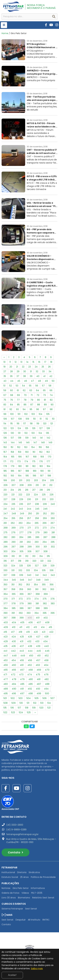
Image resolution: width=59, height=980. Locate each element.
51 (4, 386)
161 (34, 452)
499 (39, 693)
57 (43, 386)
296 (6, 547)
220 (5, 495)
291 (21, 542)
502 (13, 698)
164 (5, 457)
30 (25, 371)
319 (27, 561)
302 (53, 547)
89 (45, 405)
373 (29, 599)
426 (30, 637)
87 (32, 405)
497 (22, 693)
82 (51, 400)
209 (30, 485)
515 (5, 708)
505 (37, 698)
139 (27, 438)
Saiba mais (37, 968)
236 (21, 504)
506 (45, 698)
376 (53, 599)
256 (21, 518)
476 (46, 675)
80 (39, 400)
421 (44, 632)
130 (12, 433)
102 (26, 414)
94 (24, 409)
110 (34, 419)
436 (14, 646)
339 (21, 575)
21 (17, 367)
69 (18, 395)
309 (6, 556)
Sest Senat (31, 909)
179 (13, 466)
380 (30, 604)
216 (27, 490)
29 (18, 371)
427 (38, 637)
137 (12, 438)
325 (21, 566)
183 (41, 466)
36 (11, 376)
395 (45, 613)
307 (37, 551)
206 (6, 485)
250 (30, 514)
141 (41, 438)
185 (5, 471)
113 (53, 419)
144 (13, 442)
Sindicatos (34, 872)
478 (14, 679)
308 (45, 551)
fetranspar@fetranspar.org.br (22, 834)
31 (31, 371)
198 (49, 476)
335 (44, 570)
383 (53, 604)
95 (31, 409)
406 (31, 622)
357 (5, 589)
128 (48, 428)
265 (37, 523)
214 (12, 490)
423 (6, 637)
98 (51, 409)
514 (49, 703)
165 (13, 457)
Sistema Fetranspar (12, 909)
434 (45, 641)
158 (12, 452)
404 (14, 622)
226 (52, 495)
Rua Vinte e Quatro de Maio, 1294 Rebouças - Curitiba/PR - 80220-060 (31, 841)
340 (29, 575)
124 (19, 428)
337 (5, 575)
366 (22, 594)
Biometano (24, 898)
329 (52, 566)
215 (20, 490)
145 (20, 442)
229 (21, 499)
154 (33, 447)
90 (52, 405)
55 (30, 386)
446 (47, 651)
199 (5, 480)
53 (17, 386)
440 (46, 646)
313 (34, 556)
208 (22, 485)
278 (29, 532)
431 (22, 641)
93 (17, 409)
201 (21, 480)
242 (13, 509)
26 (49, 367)
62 (24, 390)
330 (5, 570)
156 (47, 447)
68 (12, 395)
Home (5, 33)
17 (45, 362)
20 (11, 367)
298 (22, 547)
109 (27, 419)
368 (38, 594)
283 (13, 537)
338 (13, 575)
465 (6, 670)
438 (30, 646)
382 (45, 604)
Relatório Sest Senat (43, 898)
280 (45, 532)
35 (5, 376)
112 (47, 419)
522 (5, 712)
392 (21, 613)
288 (53, 537)
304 (13, 551)
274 (53, 528)
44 (12, 381)
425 (22, 637)
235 (13, 504)
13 (21, 362)
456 (30, 660)
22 (23, 367)
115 (11, 424)
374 (37, 599)
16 (39, 362)
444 (30, 651)
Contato (15, 852)
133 (33, 433)
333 (28, 570)
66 (51, 390)
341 (37, 575)
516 (12, 708)
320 (34, 561)
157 (5, 452)
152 (19, 447)
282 (5, 537)
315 (48, 556)
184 (49, 466)
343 (53, 575)
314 (41, 556)
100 (12, 414)
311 (20, 556)
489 (6, 689)
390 (6, 613)
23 (30, 367)
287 (45, 537)
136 (5, 438)
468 (31, 670)
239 (45, 504)
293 (37, 542)
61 (18, 390)
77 (18, 400)
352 (20, 585)
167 (27, 457)
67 (5, 395)
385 (14, 608)
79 (32, 400)
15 (33, 362)
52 (11, 386)
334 (36, 570)
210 (37, 485)
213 (5, 490)
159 (20, 452)
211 (44, 485)
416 (5, 632)
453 (6, 660)
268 (6, 528)
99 (5, 414)
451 (39, 656)
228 (13, 499)
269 (14, 528)
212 (51, 485)
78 (25, 400)
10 (4, 362)
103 (33, 414)
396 (53, 613)
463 (38, 665)
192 (5, 476)
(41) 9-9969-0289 (16, 830)
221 (13, 495)
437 (22, 646)
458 (46, 660)
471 (5, 675)
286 (37, 537)
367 (30, 594)
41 (44, 376)
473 (21, 675)
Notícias (6, 888)
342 (45, 575)
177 (48, 461)
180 (20, 466)
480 (31, 679)
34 (50, 371)
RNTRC (46, 920)
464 (46, 665)
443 (22, 651)
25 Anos (24, 877)
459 (6, 665)
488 (47, 684)
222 (20, 495)
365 (14, 594)
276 (13, 532)
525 (29, 712)
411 (21, 627)
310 (13, 556)
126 (34, 428)
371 (13, 599)
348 (38, 580)
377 (6, 604)
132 (26, 433)
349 (46, 580)
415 (50, 627)
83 (5, 405)
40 (38, 376)
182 (34, 466)
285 (29, 537)
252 (45, 514)
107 (13, 419)
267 (53, 523)
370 (6, 599)
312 (27, 556)
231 (37, 499)
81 (45, 400)
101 (19, 414)
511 (28, 703)
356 (52, 585)
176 (41, 461)
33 (43, 371)
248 (14, 514)
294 (45, 542)
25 (43, 367)
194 (20, 476)
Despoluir (21, 920)
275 (5, 532)
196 (34, 476)
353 (28, 585)
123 (12, 428)
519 (34, 708)
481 (39, 679)
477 (6, 679)
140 (34, 438)
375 (45, 599)
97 (44, 409)
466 (14, 670)
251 (37, 514)
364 (6, 594)
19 (4, 367)
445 (39, 651)
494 (46, 689)
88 (39, 405)
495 (6, 693)
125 (27, 428)
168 (35, 457)
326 (29, 566)
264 (29, 523)
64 (38, 390)
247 (6, 514)
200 (13, 480)
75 (5, 400)
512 (35, 703)
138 (20, 438)
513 (42, 703)
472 (13, 675)
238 (37, 504)
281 (53, 532)
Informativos (38, 888)
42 (51, 376)
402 (46, 618)
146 (28, 442)
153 (26, 447)
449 (23, 656)
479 (22, 679)
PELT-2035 (37, 893)
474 (30, 675)
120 (45, 424)
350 (5, 585)
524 (21, 712)
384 (6, 608)
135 (48, 433)
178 (5, 466)
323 (5, 566)
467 (22, 670)
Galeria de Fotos (10, 893)
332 (20, 570)
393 (29, 613)
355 (44, 585)
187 (20, 471)
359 (21, 589)
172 (12, 461)
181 (27, 466)
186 (12, 471)
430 (14, 641)
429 (6, 641)
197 (42, 476)
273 (45, 528)
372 (21, 599)
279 (37, 532)
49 (46, 381)
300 (38, 547)
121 (52, 424)
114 (5, 424)
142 (48, 438)
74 (51, 395)
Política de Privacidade (43, 877)
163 (48, 452)
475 (38, 675)
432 (29, 641)
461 (22, 665)
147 (35, 442)
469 (39, 670)
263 (21, 523)
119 (38, 424)
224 (36, 495)
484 (14, 684)
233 (52, 499)
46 (26, 381)
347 (30, 580)
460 (14, 665)
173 (19, 461)
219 (48, 490)
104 (41, 414)
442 (13, 651)
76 (11, 400)
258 (37, 518)
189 (35, 471)
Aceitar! (12, 975)
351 (13, 585)
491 (22, 689)
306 (29, 551)
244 (29, 509)
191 (49, 471)
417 (13, 632)
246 (45, 509)
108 (20, 419)
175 (34, 461)
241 (5, 509)
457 (38, 660)
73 (44, 395)
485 (22, 684)
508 (6, 703)
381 (37, 604)
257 (29, 518)
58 (50, 386)
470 (47, 670)
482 (46, 679)
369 (46, 594)
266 (45, 523)
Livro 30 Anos (9, 898)
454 (14, 660)
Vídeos (25, 893)
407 (39, 622)
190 (42, 471)
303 (5, 551)
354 (36, 585)
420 (36, 632)
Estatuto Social (10, 877)
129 (5, 433)
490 (14, 689)
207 (14, 485)
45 (19, 381)
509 (14, 703)
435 (6, 646)
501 (5, 698)
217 (34, 490)
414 (43, 627)
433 (37, 641)
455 (22, 660)
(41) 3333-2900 (15, 825)
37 (18, 376)
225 (44, 495)
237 (29, 504)
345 (14, 580)
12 (16, 362)
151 (12, 447)
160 (27, 452)
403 (6, 622)
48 (39, 381)
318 (20, 561)
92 (11, 409)
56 (37, 386)
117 (25, 424)
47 (32, 381)
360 (29, 589)
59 (5, 390)
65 (44, 390)
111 (41, 419)
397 (6, 618)
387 (30, 608)
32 (37, 371)
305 (21, 551)
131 (19, 433)
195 (27, 476)
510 (21, 703)
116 (18, 424)
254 (6, 518)
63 (31, 390)
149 (50, 442)
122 (5, 428)
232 (44, 499)
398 (14, 618)
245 (37, 509)
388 (38, 608)
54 (24, 386)
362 (44, 589)
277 (21, 532)
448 (14, 656)
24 (36, 367)
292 (29, 542)
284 (21, 537)
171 (5, 461)
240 (53, 504)
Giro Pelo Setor (21, 888)
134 (40, 433)
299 (30, 547)
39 (31, 376)
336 (52, 570)
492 (30, 689)
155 (40, 447)
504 (29, 698)
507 (53, 698)
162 (41, 452)
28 (11, 371)
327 (37, 566)
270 (22, 528)
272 (37, 528)
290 (14, 542)
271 (29, 528)
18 (51, 362)
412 (28, 627)
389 (46, 608)
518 (27, 708)
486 (31, 684)
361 (37, 589)
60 (11, 390)
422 (51, 632)
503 (21, 698)
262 (13, 523)
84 (12, 405)
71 (32, 395)
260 (53, 518)
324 (13, 566)
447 (6, 656)
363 (52, 589)
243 (21, 509)
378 (14, 604)
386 (22, 608)
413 (35, 627)
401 (38, 618)
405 (22, 622)
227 (5, 499)
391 (13, 613)
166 (20, 457)
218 (41, 490)
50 (53, 381)
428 (46, 637)
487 (39, 684)
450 (31, 656)
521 (49, 708)
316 (5, 561)
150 (5, 447)
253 (53, 514)
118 (31, 424)
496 (14, 693)
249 (22, 514)
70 (25, 395)
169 (42, 457)
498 (31, 693)
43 (5, 381)
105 (48, 414)
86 (25, 405)
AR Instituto (34, 920)
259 (45, 518)
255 (13, 518)
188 (27, 471)
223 (28, 495)
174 (26, 461)
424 (14, 637)
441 (5, 651)
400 (30, 618)
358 (13, 589)
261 (5, 523)
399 (22, 618)
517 (19, 708)
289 (6, 542)
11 (10, 362)
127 (41, 428)
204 (44, 480)
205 (52, 480)
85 (18, 405)
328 (45, 566)
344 (6, 580)
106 (5, 419)
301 (45, 547)
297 (14, 547)
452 (47, 656)
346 (22, 580)
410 (14, 627)
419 (28, 632)
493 (38, 689)
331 (13, 570)
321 (42, 561)
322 (49, 561)
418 (20, 632)
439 (38, 646)
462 (30, 665)
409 (6, 627)
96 (38, 409)
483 (6, 684)
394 (37, 613)
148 (43, 442)
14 (27, 362)
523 (13, 712)
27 (5, 371)
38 (24, 376)
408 (47, 622)
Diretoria (22, 872)
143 (5, 442)
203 (36, 480)
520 (41, 708)
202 (28, 480)
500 (47, 693)
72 (38, 395)
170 (50, 457)
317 (12, 561)
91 (4, 409)
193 (12, 476)
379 (22, 604)
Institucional (8, 872)
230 (29, 499)
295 (53, 542)
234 (6, 504)
